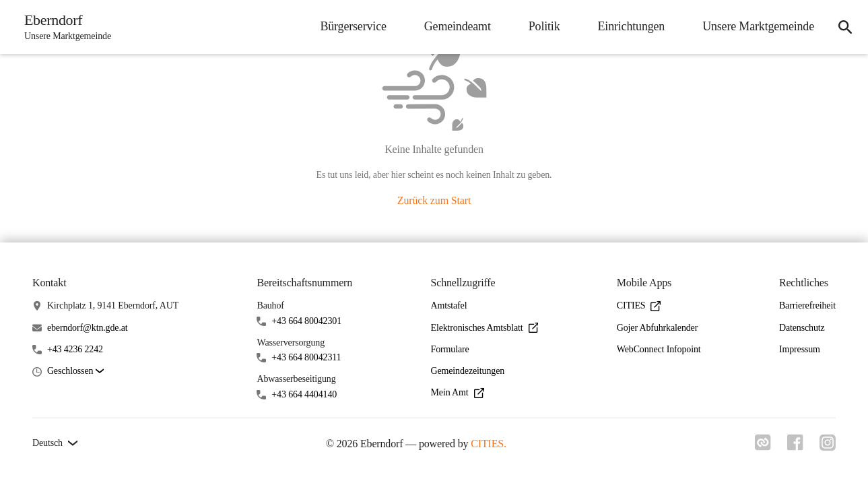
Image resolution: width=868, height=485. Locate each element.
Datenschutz (802, 328)
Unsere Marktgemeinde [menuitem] (758, 26)
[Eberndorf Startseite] (64, 27)
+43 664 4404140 (304, 394)
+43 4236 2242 (75, 349)
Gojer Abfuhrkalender (657, 328)
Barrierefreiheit (807, 305)
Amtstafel (449, 305)
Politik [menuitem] (544, 26)
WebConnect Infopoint (659, 349)
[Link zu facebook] (795, 447)
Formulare (450, 349)
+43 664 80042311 (306, 357)
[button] (75, 371)
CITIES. (489, 444)
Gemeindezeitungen (468, 371)
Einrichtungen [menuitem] (632, 26)
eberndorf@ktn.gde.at (88, 328)
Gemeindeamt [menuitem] (458, 26)
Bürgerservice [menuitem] (353, 26)
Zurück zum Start (434, 200)
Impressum (800, 349)
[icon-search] (845, 27)
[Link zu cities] (763, 447)
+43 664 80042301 (306, 321)
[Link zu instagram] (828, 447)
